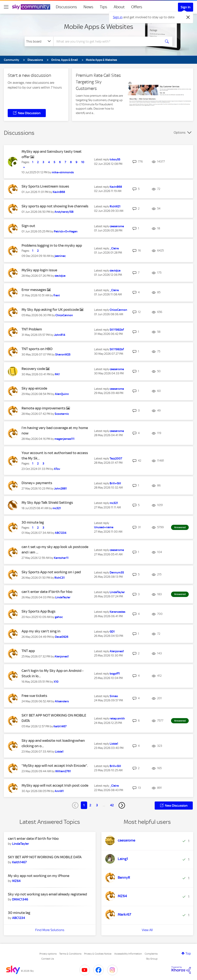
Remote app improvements (44, 408)
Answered (180, 527)
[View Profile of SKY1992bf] (117, 330)
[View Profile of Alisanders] (62, 701)
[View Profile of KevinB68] (59, 192)
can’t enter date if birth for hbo (47, 592)
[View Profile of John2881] (60, 489)
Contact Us (48, 959)
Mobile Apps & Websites (99, 27)
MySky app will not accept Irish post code (55, 785)
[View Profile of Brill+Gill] (115, 483)
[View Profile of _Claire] (114, 248)
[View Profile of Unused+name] (104, 527)
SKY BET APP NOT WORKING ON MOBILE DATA (45, 857)
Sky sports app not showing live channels (55, 206)
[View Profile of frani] (57, 295)
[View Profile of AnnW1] (59, 791)
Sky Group (152, 959)
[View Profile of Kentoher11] (61, 558)
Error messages (34, 290)
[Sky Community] (31, 7)
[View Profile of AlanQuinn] (62, 394)
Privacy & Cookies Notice (98, 954)
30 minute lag (33, 522)
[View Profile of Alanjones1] (62, 656)
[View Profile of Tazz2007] (116, 459)
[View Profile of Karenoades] (117, 612)
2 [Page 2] (90, 805)
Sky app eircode (34, 388)
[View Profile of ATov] (57, 469)
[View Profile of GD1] (112, 632)
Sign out (28, 226)
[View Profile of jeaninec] (60, 256)
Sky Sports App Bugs (38, 611)
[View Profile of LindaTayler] (63, 597)
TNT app (28, 651)
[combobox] (107, 41)
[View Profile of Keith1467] (60, 726)
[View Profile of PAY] (57, 374)
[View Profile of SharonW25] (63, 355)
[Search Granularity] (39, 41)
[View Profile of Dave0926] (62, 637)
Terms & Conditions (70, 954)
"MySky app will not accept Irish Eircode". (55, 766)
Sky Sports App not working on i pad (51, 572)
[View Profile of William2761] (63, 771)
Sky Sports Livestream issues (45, 186)
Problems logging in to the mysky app (52, 245)
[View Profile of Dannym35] (117, 573)
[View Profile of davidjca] (60, 276)
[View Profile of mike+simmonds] (63, 172)
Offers (137, 7)
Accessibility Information (128, 954)
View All (147, 930)
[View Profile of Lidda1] (59, 752)
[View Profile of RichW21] (115, 206)
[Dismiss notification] (188, 17)
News (88, 7)
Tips (104, 7)
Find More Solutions (50, 930)
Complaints (151, 954)
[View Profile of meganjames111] (64, 439)
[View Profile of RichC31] (60, 578)
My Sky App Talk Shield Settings (47, 503)
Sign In (186, 7)
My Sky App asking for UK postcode (51, 310)
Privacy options (48, 954)
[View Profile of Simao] (114, 696)
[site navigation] (6, 7)
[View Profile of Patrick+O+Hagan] (66, 231)
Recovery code (34, 369)
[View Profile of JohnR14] (60, 335)
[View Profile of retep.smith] (117, 718)
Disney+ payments (37, 483)
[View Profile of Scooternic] (62, 414)
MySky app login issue (39, 270)
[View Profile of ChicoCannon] (64, 315)
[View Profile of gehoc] (59, 617)
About (119, 7)
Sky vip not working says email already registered (47, 894)
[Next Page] (122, 805)
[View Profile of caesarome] (117, 226)
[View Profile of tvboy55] (115, 159)
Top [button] (188, 953)
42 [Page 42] (112, 805)
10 (83, 162)
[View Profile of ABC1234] (61, 533)
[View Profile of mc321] (57, 508)
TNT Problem (32, 329)
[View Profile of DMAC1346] (20, 899)
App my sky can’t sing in (41, 631)
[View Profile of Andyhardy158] (64, 212)
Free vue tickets (34, 696)
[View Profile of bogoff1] (115, 674)
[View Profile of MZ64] (16, 881)
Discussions (66, 7)
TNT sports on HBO (37, 349)
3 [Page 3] (97, 805)
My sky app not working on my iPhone (39, 876)
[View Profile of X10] (56, 682)
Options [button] (180, 132)
